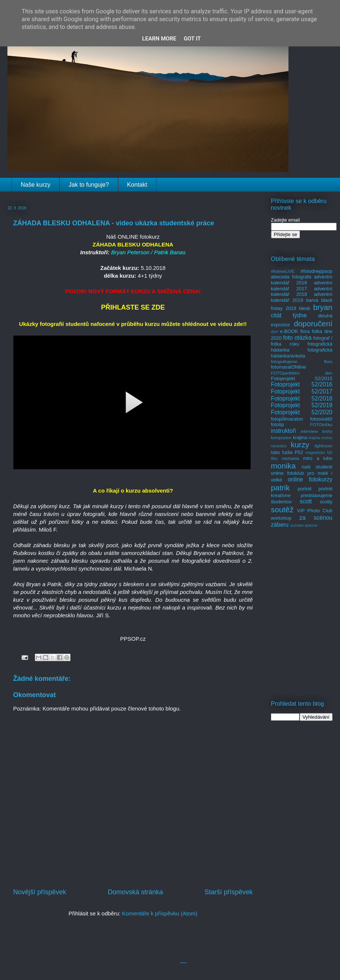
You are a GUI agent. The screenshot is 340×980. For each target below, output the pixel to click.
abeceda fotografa (291, 277)
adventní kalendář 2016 (302, 280)
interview (309, 431)
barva (312, 300)
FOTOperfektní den (302, 373)
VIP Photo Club (315, 511)
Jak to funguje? (89, 185)
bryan (323, 307)
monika (283, 466)
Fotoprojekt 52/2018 (302, 398)
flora (305, 331)
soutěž (282, 509)
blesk (304, 308)
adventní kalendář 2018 (302, 292)
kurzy (300, 445)
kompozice (281, 437)
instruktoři (284, 431)
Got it (192, 39)
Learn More (159, 39)
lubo (276, 452)
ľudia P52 (293, 452)
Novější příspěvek (40, 892)
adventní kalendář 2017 (302, 286)
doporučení (313, 324)
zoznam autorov (304, 525)
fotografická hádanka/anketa (302, 353)
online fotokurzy (310, 479)
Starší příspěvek (228, 892)
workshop (281, 518)
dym (275, 332)
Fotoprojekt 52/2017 (302, 391)
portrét (304, 489)
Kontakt (137, 185)
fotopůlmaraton (287, 419)
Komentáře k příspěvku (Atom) (160, 913)
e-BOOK (289, 331)
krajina (300, 437)
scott (306, 501)
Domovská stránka (135, 892)
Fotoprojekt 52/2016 (302, 384)
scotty (326, 502)
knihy (327, 431)
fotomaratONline (289, 367)
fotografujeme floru (302, 361)
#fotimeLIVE (283, 271)
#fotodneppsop (316, 271)
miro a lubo (318, 458)
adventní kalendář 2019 (302, 297)
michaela (291, 458)
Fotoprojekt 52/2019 (302, 405)
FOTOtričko (321, 424)
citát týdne (289, 315)
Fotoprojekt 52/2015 (302, 378)
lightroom (323, 446)
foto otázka (297, 338)
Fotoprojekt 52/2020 (302, 412)
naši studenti (317, 467)
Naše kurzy (36, 185)
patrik (280, 488)
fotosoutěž (321, 419)
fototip (278, 424)
